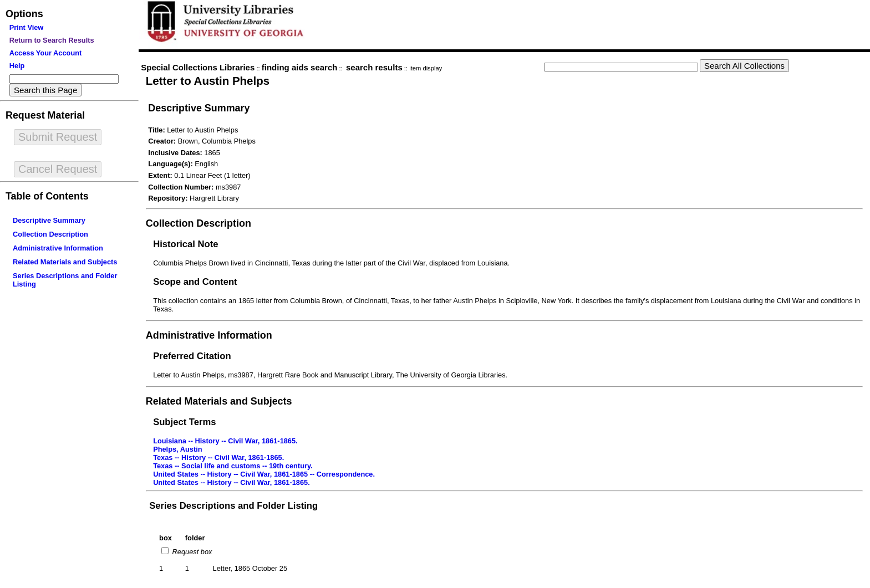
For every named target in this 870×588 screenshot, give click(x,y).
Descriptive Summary (49, 220)
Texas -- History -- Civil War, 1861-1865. (218, 457)
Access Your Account (46, 53)
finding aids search (300, 67)
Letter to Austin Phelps (208, 81)
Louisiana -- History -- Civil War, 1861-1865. (225, 441)
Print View (27, 27)
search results (374, 67)
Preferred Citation (192, 356)
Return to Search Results (52, 40)
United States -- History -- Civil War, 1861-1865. (232, 482)
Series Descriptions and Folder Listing (233, 506)
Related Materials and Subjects (65, 262)
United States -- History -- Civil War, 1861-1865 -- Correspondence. (264, 474)
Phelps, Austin (177, 449)
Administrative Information (58, 248)
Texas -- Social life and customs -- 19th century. (233, 466)
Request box (191, 552)
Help (17, 66)
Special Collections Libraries (198, 67)
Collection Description (50, 234)
